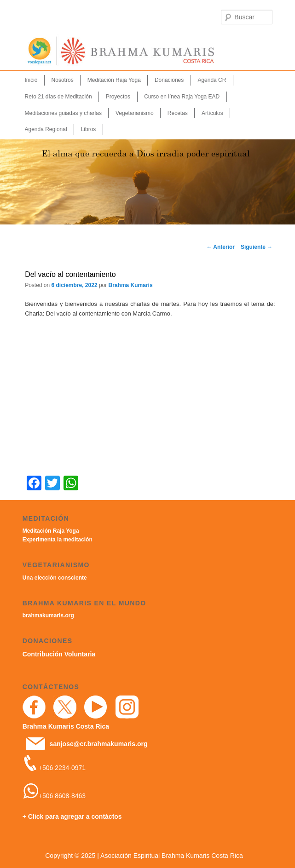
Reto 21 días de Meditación (58, 97)
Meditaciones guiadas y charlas (63, 113)
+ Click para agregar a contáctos (72, 816)
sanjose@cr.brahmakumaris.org (99, 744)
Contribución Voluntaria (59, 654)
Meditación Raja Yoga (114, 80)
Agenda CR (212, 80)
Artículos (212, 113)
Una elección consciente (55, 578)
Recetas (178, 113)
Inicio (31, 80)
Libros (89, 129)
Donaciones (169, 80)
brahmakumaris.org (48, 615)
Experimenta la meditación (58, 540)
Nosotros (63, 80)
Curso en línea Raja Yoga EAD (182, 97)
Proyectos (118, 97)
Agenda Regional (46, 129)
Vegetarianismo (135, 113)
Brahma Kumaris (131, 285)
